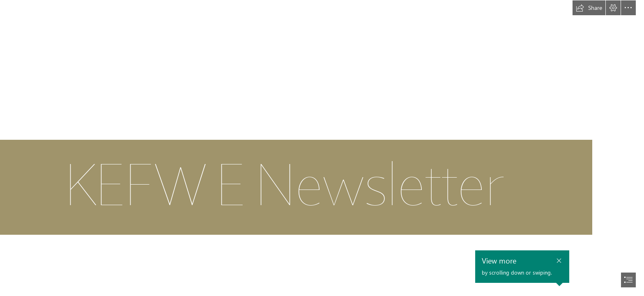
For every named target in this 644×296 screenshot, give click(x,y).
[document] (322, 148)
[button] (589, 8)
